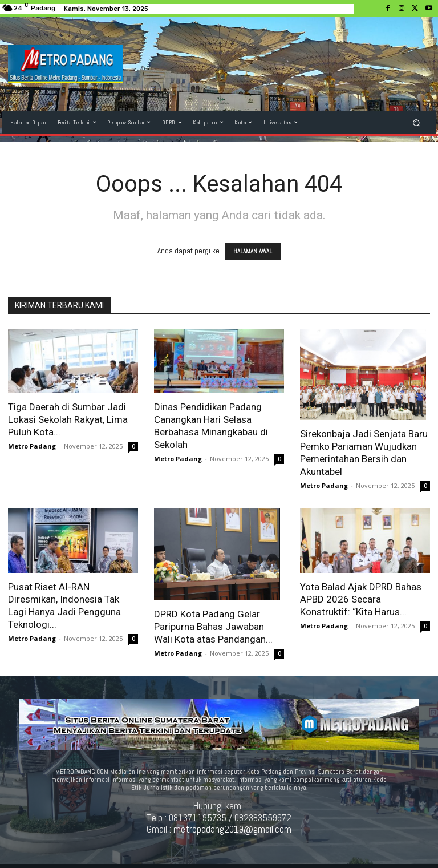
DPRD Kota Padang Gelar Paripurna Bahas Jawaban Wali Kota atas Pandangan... (213, 627)
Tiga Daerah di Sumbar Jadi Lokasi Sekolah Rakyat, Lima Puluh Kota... (68, 419)
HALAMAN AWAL (253, 251)
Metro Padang (32, 446)
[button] (417, 122)
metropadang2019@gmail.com (232, 829)
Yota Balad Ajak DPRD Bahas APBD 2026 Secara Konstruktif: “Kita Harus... (361, 599)
